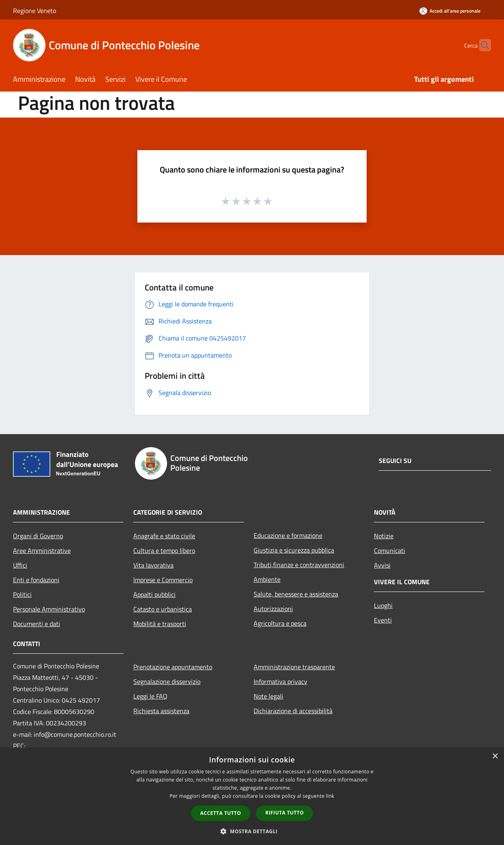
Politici (22, 594)
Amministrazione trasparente (294, 667)
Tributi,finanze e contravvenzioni (299, 565)
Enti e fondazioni (36, 580)
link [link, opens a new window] (330, 796)
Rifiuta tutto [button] (285, 813)
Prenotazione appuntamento (173, 667)
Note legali (268, 696)
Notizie (384, 536)
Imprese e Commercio (163, 580)
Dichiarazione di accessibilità (293, 711)
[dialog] (252, 796)
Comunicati (390, 550)
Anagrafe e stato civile (164, 536)
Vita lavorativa (153, 565)
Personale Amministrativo (49, 609)
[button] (252, 831)
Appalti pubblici (154, 594)
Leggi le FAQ (150, 696)
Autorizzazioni (273, 609)
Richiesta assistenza (161, 711)
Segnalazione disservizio (167, 681)
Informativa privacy (280, 681)
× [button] (495, 757)
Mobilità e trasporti (160, 624)
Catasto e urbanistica (163, 609)
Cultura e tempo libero (164, 550)
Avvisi (382, 565)
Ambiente (267, 579)
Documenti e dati (37, 624)
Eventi (383, 620)
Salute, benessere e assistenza (296, 594)
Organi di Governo (38, 536)
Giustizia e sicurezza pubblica (294, 550)
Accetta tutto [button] (221, 813)
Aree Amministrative (42, 550)
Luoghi (383, 605)
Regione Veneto (35, 11)
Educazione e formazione (288, 535)
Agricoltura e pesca (280, 623)
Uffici (20, 565)
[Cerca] (481, 45)
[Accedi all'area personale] (450, 11)
